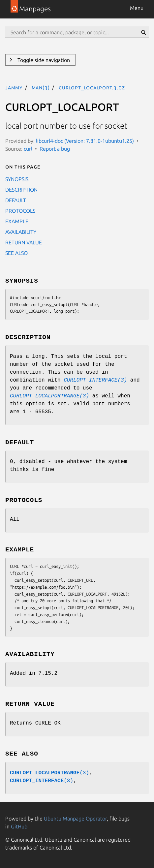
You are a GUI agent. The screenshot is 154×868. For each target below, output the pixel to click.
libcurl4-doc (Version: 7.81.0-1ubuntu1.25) (85, 141)
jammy (14, 87)
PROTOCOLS (20, 211)
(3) (49, 773)
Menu (137, 8)
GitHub (19, 826)
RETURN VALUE (24, 242)
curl (28, 149)
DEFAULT (16, 200)
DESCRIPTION (21, 190)
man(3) (41, 87)
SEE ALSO (16, 253)
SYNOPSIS (17, 179)
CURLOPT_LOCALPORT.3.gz (92, 87)
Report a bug (55, 149)
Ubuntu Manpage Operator (75, 819)
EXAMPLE (17, 221)
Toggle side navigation (43, 60)
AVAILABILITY (21, 232)
